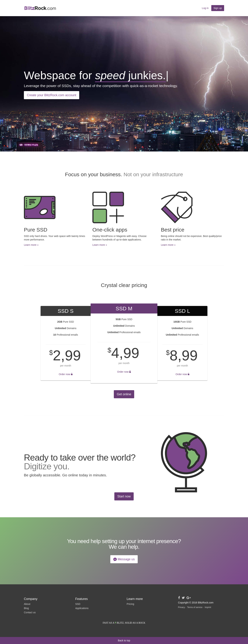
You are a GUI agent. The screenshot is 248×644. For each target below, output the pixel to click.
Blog (26, 608)
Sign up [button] (218, 8)
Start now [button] (124, 496)
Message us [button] (124, 559)
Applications (82, 608)
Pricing (130, 604)
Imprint (208, 607)
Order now (66, 374)
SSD (78, 604)
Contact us (30, 612)
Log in (205, 8)
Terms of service (195, 607)
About (27, 604)
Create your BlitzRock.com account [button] (52, 95)
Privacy (182, 607)
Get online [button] (124, 394)
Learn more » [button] (31, 245)
